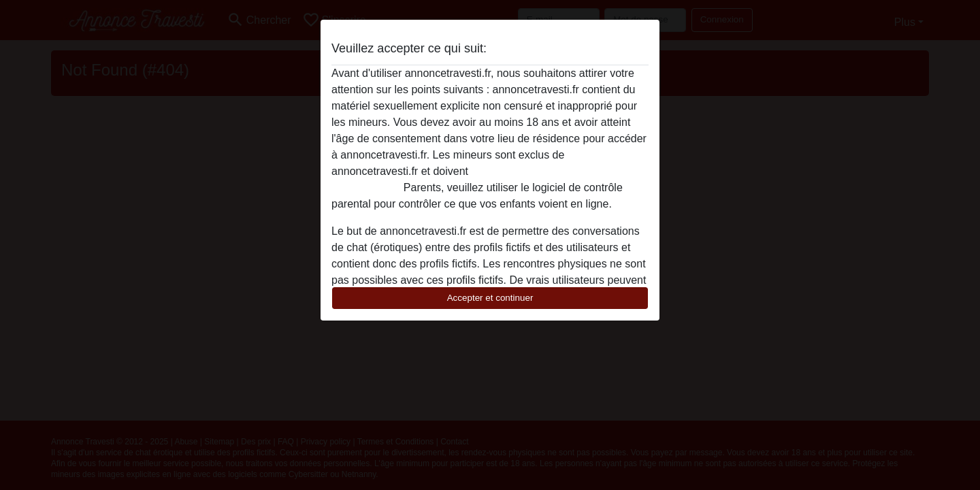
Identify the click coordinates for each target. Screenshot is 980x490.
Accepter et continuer (490, 298)
